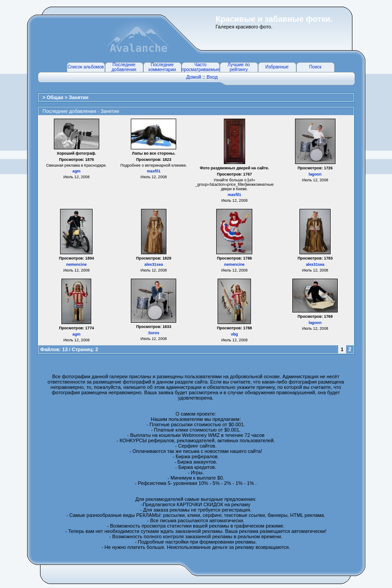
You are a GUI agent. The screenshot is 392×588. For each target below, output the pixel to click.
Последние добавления (124, 67)
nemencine (77, 264)
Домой (194, 77)
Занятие (79, 97)
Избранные (277, 67)
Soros (154, 333)
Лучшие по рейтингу (239, 67)
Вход (212, 77)
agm (77, 171)
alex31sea (154, 264)
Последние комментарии (162, 67)
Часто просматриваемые (200, 67)
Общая (56, 97)
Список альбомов (86, 67)
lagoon (315, 174)
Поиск (315, 67)
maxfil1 (154, 171)
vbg (234, 334)
